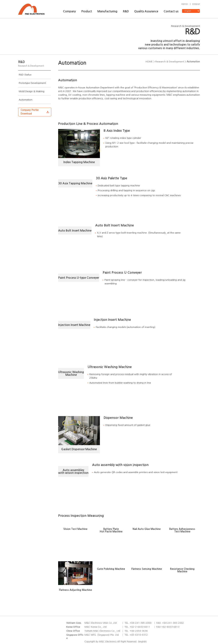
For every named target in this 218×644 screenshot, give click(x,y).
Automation (26, 100)
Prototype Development (32, 83)
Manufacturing (107, 11)
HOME (149, 62)
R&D (126, 11)
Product (87, 11)
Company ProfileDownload (30, 112)
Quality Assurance (146, 11)
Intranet (196, 4)
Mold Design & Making (32, 91)
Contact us (171, 11)
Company (69, 11)
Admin (185, 4)
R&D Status (25, 75)
